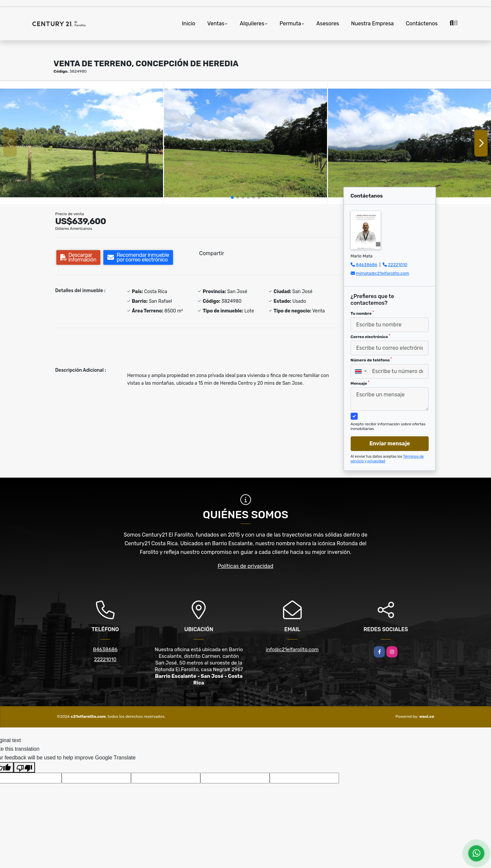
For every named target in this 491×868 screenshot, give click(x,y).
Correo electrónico (370, 336)
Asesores (328, 23)
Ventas (216, 23)
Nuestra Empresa (372, 23)
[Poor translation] (24, 767)
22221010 (398, 265)
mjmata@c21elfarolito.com (383, 273)
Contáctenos (422, 23)
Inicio (189, 23)
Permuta (290, 23)
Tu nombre (362, 313)
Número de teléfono (371, 360)
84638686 (367, 265)
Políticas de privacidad (245, 566)
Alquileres (252, 23)
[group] (81, 143)
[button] (232, 198)
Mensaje (360, 383)
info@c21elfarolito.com (292, 650)
